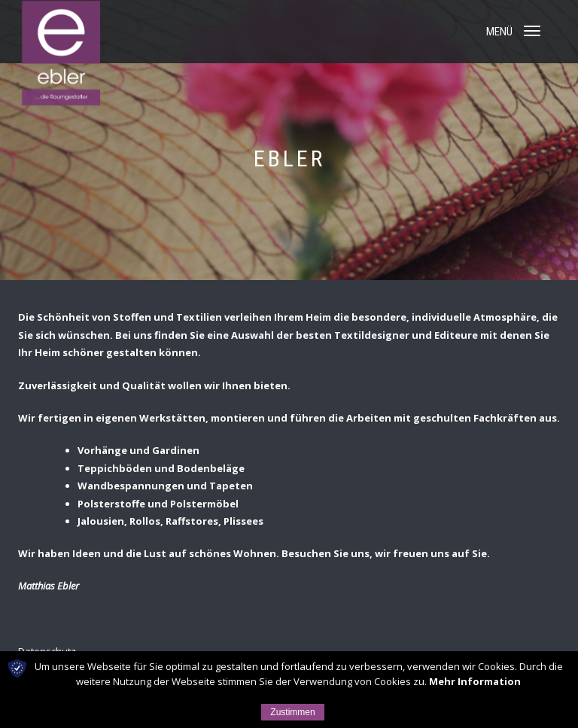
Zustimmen (292, 712)
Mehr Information (475, 681)
